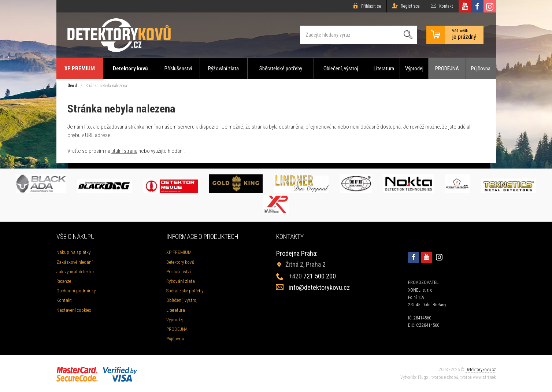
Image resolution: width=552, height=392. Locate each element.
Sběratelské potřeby (281, 69)
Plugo (423, 377)
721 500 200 (312, 276)
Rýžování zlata (223, 69)
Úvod (72, 86)
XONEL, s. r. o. (421, 290)
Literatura (384, 69)
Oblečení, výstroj (341, 69)
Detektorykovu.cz (481, 370)
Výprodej (414, 69)
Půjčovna (481, 69)
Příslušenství (178, 69)
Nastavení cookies (74, 310)
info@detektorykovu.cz (319, 287)
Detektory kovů (130, 69)
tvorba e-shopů (445, 377)
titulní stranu (124, 151)
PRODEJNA (447, 69)
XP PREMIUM (80, 69)
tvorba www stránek (478, 377)
